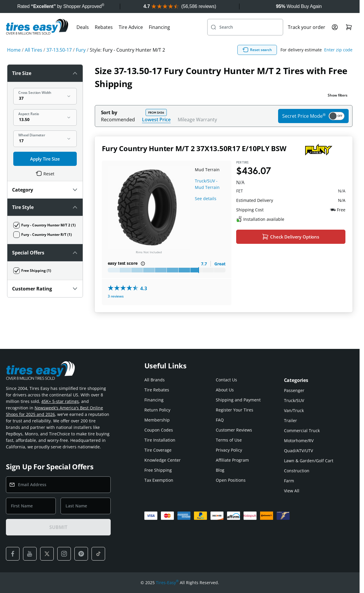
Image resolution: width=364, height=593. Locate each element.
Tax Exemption (159, 480)
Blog (220, 470)
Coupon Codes (159, 430)
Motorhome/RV (299, 441)
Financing (159, 27)
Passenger (294, 390)
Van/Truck (294, 410)
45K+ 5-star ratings (60, 401)
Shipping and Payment (238, 400)
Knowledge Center (163, 460)
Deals (83, 27)
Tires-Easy (167, 583)
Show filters (338, 95)
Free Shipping (158, 470)
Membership (157, 420)
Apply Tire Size (45, 159)
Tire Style (45, 207)
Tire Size (45, 73)
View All (292, 491)
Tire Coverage (158, 450)
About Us (225, 390)
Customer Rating (45, 289)
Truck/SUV (294, 400)
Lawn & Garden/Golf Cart (309, 461)
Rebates (104, 27)
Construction (297, 471)
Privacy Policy (229, 450)
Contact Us (226, 380)
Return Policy (157, 410)
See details (206, 199)
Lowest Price (156, 119)
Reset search (257, 50)
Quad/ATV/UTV (298, 451)
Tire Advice (131, 27)
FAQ (220, 420)
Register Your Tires (235, 410)
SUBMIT (58, 527)
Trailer (290, 420)
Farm (289, 481)
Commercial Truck (302, 431)
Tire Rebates (157, 390)
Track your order (307, 27)
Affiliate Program (232, 460)
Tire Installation (160, 440)
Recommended (118, 120)
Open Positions (231, 480)
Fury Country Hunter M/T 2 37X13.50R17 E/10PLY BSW (194, 148)
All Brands (155, 380)
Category (45, 190)
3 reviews (116, 296)
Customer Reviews (234, 430)
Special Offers (45, 253)
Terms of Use (229, 440)
